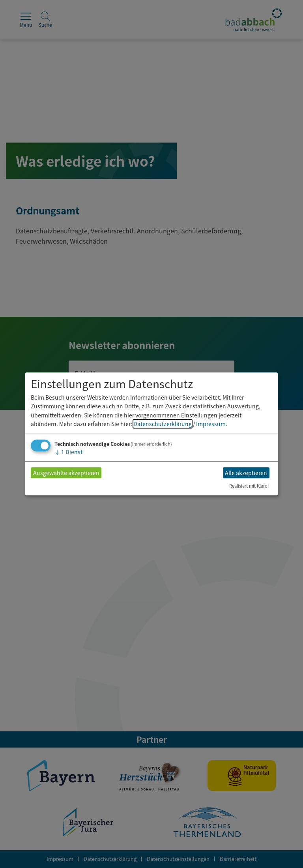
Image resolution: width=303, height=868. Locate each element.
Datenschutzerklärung (163, 424)
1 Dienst (68, 452)
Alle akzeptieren (246, 473)
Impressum (211, 424)
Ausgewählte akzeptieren (66, 473)
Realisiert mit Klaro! (249, 486)
